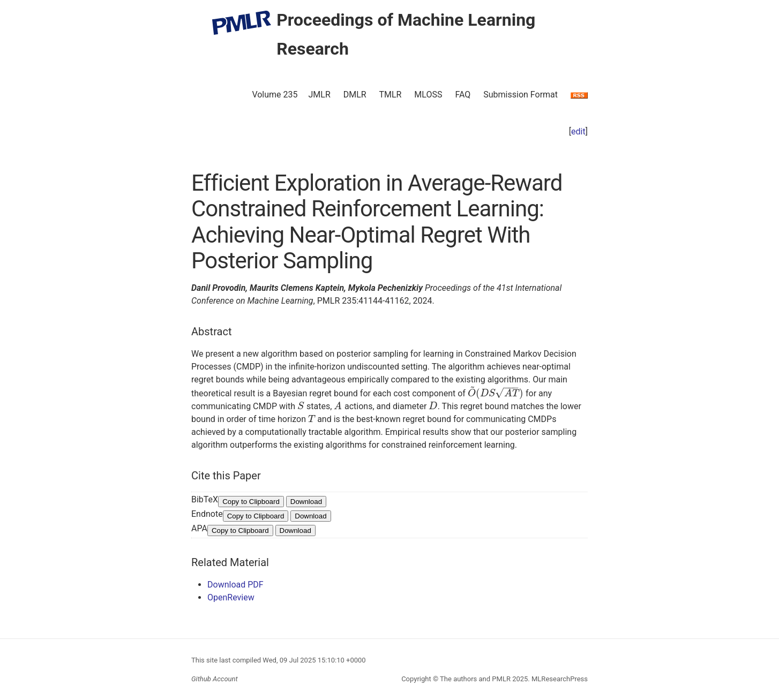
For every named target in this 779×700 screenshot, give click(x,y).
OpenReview (231, 597)
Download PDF (235, 585)
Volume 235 (275, 95)
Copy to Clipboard (251, 502)
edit (578, 131)
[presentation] (496, 393)
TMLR (390, 95)
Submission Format (520, 95)
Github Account (215, 679)
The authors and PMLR (475, 679)
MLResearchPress (559, 679)
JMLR (320, 95)
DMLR (355, 95)
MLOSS (428, 95)
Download (306, 502)
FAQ (463, 95)
